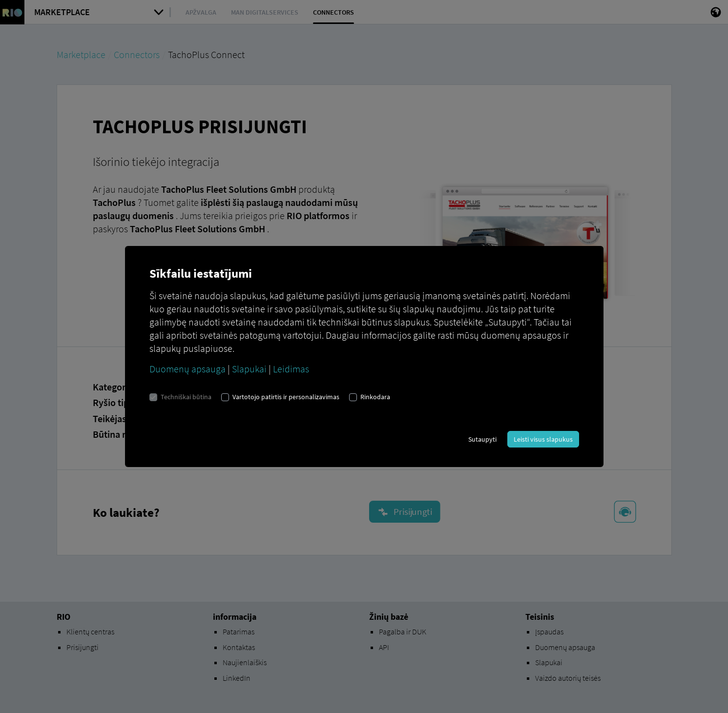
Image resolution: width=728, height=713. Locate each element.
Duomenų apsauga (187, 369)
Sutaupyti (482, 439)
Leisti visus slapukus (543, 439)
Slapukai (249, 369)
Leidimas (291, 369)
